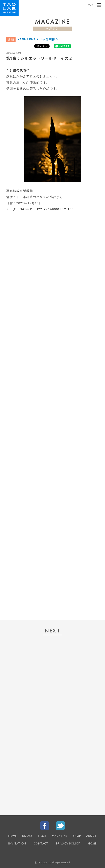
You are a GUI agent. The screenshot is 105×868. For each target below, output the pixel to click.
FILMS (42, 836)
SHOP (77, 836)
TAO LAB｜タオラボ (9, 8)
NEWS (13, 836)
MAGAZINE (60, 836)
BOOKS (27, 836)
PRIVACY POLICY (68, 844)
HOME (92, 844)
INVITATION (17, 844)
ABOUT (91, 836)
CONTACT (41, 844)
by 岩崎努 (48, 39)
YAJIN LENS (26, 39)
